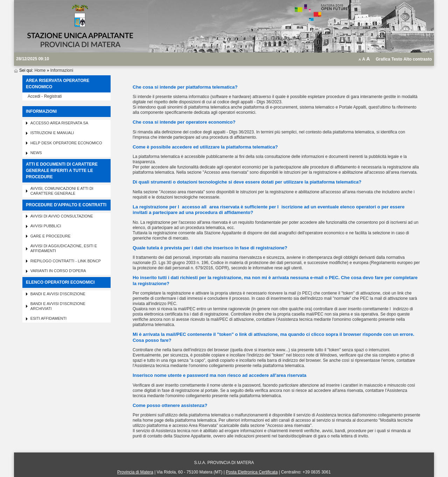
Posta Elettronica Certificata (252, 472)
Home (40, 70)
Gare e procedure (51, 236)
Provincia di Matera (135, 472)
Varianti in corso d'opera (58, 271)
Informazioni (62, 70)
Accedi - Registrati (45, 96)
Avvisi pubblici (46, 226)
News (36, 153)
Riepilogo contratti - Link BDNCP (66, 261)
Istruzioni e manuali (52, 133)
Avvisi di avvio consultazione (62, 216)
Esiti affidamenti (48, 318)
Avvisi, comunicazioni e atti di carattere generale (62, 191)
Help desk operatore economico (66, 143)
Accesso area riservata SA (59, 123)
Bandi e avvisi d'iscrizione (58, 294)
